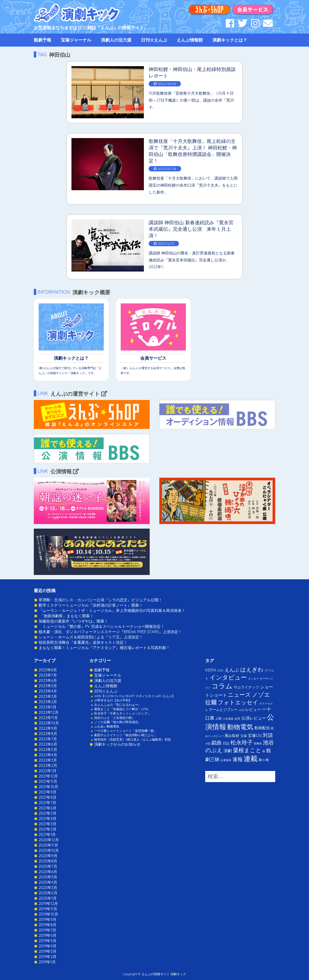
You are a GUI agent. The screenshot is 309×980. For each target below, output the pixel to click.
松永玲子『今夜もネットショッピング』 (122, 713)
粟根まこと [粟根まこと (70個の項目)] (247, 750)
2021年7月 (47, 803)
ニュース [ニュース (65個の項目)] (239, 695)
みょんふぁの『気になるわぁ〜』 (118, 705)
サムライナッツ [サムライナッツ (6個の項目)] (246, 687)
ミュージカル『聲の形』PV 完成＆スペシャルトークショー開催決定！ (102, 626)
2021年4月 (48, 819)
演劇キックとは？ (230, 40)
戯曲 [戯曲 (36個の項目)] (217, 742)
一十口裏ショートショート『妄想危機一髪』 (126, 731)
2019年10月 (48, 914)
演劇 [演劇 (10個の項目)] (228, 751)
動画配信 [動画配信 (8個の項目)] (262, 728)
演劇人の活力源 (116, 40)
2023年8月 (48, 670)
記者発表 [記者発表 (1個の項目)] (226, 760)
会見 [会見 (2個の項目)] (237, 718)
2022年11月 (48, 718)
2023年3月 (48, 696)
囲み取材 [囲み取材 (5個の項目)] (232, 736)
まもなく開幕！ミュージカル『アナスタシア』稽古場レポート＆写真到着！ (104, 648)
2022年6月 (48, 744)
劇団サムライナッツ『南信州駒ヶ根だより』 (126, 735)
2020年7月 (48, 866)
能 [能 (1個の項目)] (264, 751)
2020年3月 (48, 888)
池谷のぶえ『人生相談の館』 (115, 718)
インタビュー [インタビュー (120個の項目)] (228, 677)
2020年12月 (49, 840)
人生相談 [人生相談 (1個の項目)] (228, 719)
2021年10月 (48, 787)
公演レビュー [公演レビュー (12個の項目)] (254, 718)
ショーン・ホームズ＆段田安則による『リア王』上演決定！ (91, 637)
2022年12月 (49, 712)
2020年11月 (48, 845)
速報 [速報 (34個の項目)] (238, 759)
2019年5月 (48, 941)
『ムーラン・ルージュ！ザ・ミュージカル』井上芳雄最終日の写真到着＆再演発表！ (112, 610)
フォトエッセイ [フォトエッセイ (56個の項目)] (238, 702)
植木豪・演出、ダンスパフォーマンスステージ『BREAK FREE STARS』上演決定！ (110, 632)
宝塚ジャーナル (76, 40)
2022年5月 (48, 749)
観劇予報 (42, 40)
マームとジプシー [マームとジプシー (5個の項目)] (223, 710)
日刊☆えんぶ (154, 40)
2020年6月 (48, 872)
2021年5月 (48, 813)
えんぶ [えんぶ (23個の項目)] (232, 670)
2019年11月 (48, 909)
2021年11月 (48, 781)
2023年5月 (48, 686)
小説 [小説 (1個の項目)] (208, 743)
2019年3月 (48, 951)
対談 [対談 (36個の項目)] (268, 735)
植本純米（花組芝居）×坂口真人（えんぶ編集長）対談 (133, 739)
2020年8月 (48, 861)
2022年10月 (49, 723)
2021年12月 (48, 776)
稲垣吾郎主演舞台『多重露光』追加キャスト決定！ (83, 642)
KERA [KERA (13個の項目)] (211, 670)
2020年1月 (48, 898)
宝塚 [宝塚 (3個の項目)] (244, 736)
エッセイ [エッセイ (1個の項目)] (253, 679)
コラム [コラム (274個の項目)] (222, 686)
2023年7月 (48, 675)
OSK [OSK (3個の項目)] (220, 670)
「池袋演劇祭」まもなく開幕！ (66, 616)
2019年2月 (48, 957)
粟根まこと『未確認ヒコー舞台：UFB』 (122, 709)
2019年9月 (48, 919)
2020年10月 (49, 850)
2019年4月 (48, 946)
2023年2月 (48, 702)
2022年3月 (48, 760)
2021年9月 (48, 792)
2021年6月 (48, 808)
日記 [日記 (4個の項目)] (226, 743)
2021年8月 (48, 797)
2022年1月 (48, 771)
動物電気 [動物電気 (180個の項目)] (240, 727)
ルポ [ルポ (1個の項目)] (242, 710)
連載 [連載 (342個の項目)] (251, 758)
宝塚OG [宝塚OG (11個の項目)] (255, 735)
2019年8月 (48, 925)
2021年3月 (48, 824)
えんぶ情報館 (190, 40)
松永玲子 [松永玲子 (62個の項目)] (242, 742)
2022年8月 (48, 734)
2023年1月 (48, 707)
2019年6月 (48, 935)
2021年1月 (47, 834)
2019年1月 (47, 962)
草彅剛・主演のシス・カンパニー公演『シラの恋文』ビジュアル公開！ (100, 600)
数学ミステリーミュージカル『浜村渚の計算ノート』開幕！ (91, 605)
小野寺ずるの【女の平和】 (113, 700)
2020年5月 (48, 877)
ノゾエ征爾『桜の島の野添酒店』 (118, 722)
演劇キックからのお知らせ (117, 744)
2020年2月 (48, 893)
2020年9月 (48, 856)
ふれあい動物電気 (107, 726)
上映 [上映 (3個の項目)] (218, 718)
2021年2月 (48, 829)
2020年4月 (48, 882)
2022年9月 (48, 728)
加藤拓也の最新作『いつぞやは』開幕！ (73, 621)
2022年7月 (48, 739)
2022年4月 (48, 755)
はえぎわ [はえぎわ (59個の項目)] (252, 669)
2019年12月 (48, 903)
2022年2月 (48, 765)
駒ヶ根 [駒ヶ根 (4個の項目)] (264, 760)
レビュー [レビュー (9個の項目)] (253, 709)
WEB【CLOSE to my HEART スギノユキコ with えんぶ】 (135, 696)
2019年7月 (47, 930)
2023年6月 (48, 680)
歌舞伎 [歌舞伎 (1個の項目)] (258, 743)
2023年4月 (48, 691)
